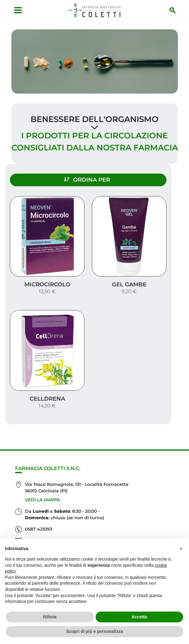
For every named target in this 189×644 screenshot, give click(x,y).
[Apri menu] (18, 10)
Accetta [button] (139, 617)
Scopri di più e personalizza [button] (94, 631)
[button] (181, 549)
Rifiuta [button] (50, 617)
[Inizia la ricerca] (173, 10)
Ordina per (87, 180)
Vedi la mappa (42, 500)
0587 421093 (39, 529)
